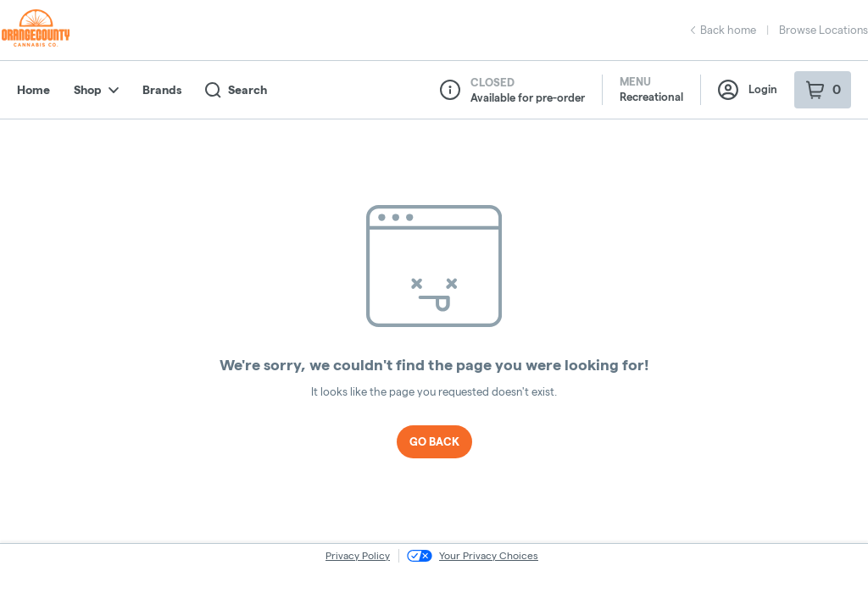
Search (236, 90)
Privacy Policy (358, 555)
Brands (162, 90)
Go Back (434, 441)
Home (33, 90)
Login (748, 90)
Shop (96, 90)
